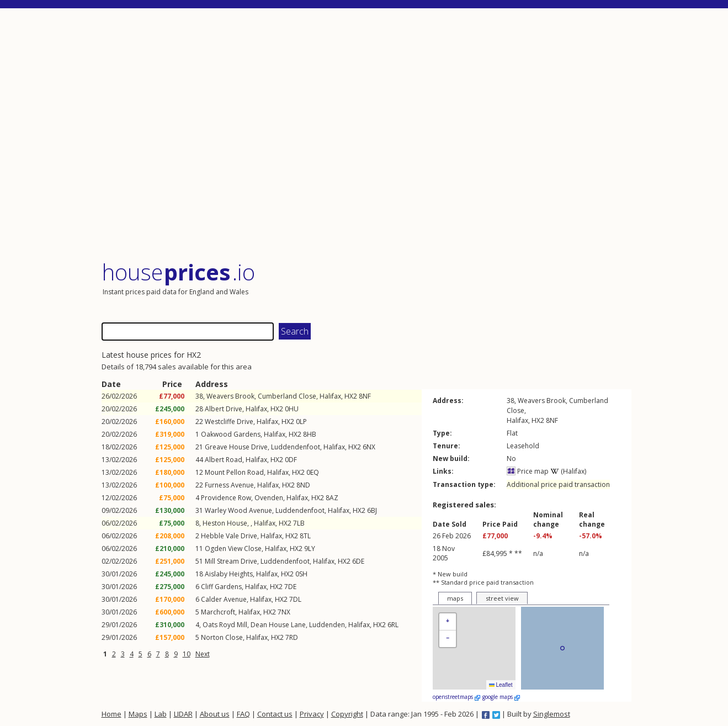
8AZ (332, 498)
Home (111, 714)
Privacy (312, 714)
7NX (284, 612)
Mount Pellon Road (234, 472)
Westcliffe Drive (229, 422)
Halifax (330, 396)
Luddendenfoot (296, 447)
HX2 (351, 396)
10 (187, 654)
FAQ (243, 714)
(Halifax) (568, 471)
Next (203, 654)
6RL (393, 625)
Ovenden (269, 498)
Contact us (275, 714)
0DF (291, 460)
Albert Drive (224, 409)
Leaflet (501, 685)
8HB (310, 434)
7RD (292, 637)
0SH (301, 574)
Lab (161, 714)
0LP (301, 422)
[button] (448, 622)
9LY (310, 549)
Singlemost (552, 714)
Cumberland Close (287, 396)
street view (502, 598)
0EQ (313, 472)
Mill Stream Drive (231, 561)
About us (215, 714)
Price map (528, 471)
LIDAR (183, 714)
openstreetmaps (456, 697)
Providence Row (226, 498)
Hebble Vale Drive (229, 536)
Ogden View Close (233, 549)
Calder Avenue (224, 599)
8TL (305, 536)
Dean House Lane (278, 625)
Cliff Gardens (221, 587)
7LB (299, 523)
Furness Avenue (229, 485)
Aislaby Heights (229, 574)
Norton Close (222, 637)
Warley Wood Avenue (238, 510)
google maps (501, 697)
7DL (295, 599)
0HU (292, 409)
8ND (303, 485)
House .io (179, 272)
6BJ (372, 510)
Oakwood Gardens (231, 434)
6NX (369, 447)
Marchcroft (218, 612)
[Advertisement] (366, 135)
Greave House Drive (236, 447)
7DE (290, 587)
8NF (365, 396)
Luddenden (327, 625)
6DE (358, 561)
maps (455, 598)
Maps (138, 714)
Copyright (347, 714)
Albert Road (224, 460)
